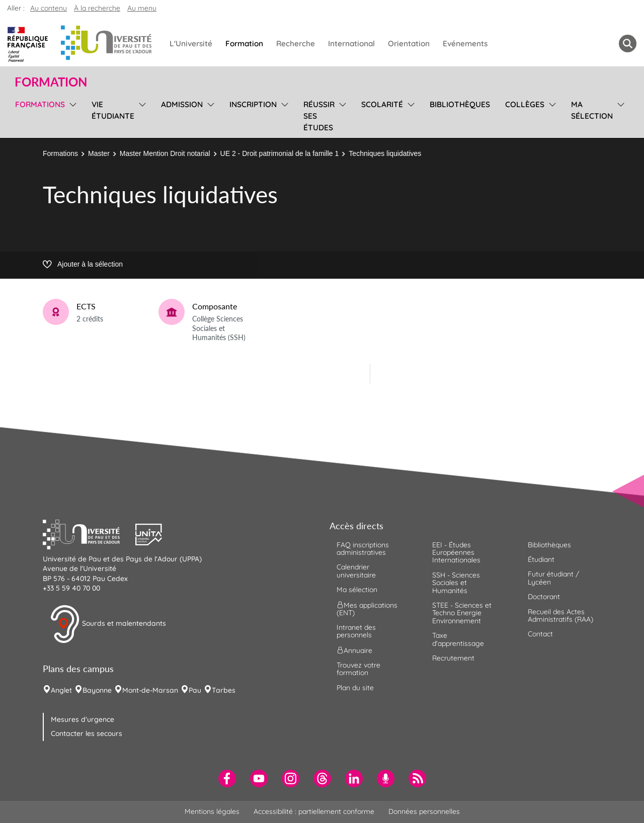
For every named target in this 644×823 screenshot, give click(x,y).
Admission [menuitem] (182, 104)
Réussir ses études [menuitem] (319, 116)
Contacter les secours (87, 733)
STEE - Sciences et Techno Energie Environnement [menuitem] (462, 613)
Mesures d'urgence (83, 719)
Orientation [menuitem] (409, 44)
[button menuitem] (628, 44)
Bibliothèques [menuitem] (460, 104)
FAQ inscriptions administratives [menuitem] (363, 549)
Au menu (142, 8)
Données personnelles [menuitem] (424, 811)
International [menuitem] (351, 44)
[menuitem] (227, 778)
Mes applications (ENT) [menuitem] (367, 608)
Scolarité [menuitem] (382, 104)
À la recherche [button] (97, 8)
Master (99, 153)
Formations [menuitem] (40, 104)
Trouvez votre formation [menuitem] (358, 669)
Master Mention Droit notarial (165, 153)
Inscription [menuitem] (253, 104)
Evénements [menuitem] (465, 44)
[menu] (71, 115)
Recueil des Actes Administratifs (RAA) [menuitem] (560, 615)
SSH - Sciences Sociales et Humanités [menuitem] (456, 583)
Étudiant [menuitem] (541, 559)
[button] (89, 533)
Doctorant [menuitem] (544, 597)
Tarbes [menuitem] (224, 690)
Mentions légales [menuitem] (212, 811)
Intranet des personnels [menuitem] (356, 631)
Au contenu (49, 8)
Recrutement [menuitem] (453, 658)
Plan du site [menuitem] (355, 688)
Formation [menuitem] (244, 44)
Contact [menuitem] (540, 634)
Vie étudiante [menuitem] (113, 110)
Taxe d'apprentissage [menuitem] (458, 639)
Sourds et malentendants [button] (108, 624)
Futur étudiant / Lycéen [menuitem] (553, 578)
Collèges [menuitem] (525, 104)
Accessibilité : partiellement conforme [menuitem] (314, 811)
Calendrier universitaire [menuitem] (356, 571)
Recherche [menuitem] (296, 44)
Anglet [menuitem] (61, 690)
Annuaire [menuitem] (354, 650)
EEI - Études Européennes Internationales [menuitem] (456, 553)
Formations (60, 153)
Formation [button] (51, 82)
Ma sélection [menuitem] (592, 110)
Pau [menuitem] (195, 690)
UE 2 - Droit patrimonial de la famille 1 (280, 153)
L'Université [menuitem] (191, 44)
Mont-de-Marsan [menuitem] (150, 690)
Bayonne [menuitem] (97, 690)
